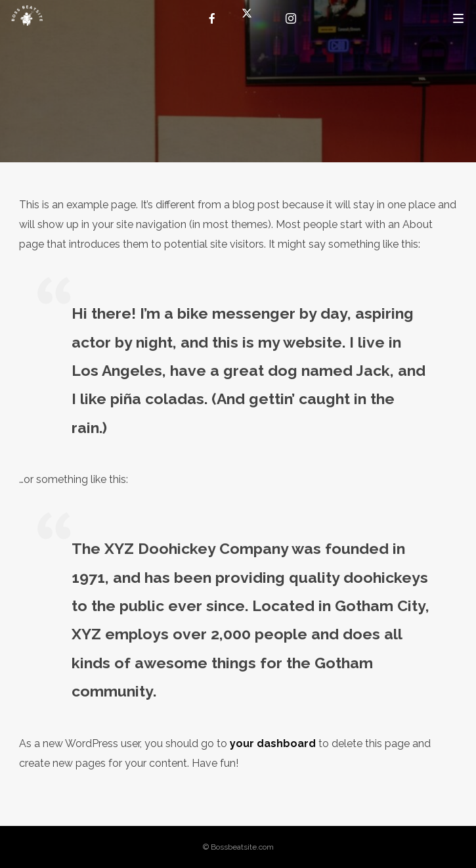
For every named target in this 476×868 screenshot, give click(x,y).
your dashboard (273, 743)
